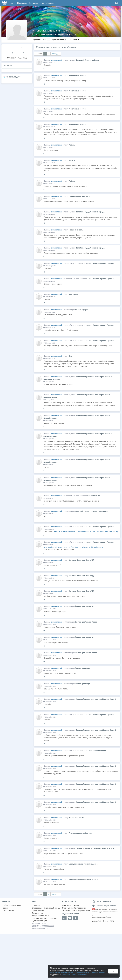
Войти (117, 3)
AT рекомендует (13, 77)
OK (113, 971)
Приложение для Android (104, 906)
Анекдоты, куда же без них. (80, 833)
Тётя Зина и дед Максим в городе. (90, 212)
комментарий (57, 60)
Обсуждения (22, 3)
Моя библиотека (48, 3)
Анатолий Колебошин (97, 751)
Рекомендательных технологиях (74, 975)
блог (71, 356)
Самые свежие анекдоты (79, 196)
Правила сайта (38, 910)
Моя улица (73, 294)
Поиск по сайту (8, 910)
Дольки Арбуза (82, 310)
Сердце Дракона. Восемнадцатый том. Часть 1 (96, 848)
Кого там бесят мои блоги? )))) (82, 560)
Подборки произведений (11, 905)
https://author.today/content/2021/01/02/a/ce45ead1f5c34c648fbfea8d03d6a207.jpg (75, 547)
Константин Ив (94, 496)
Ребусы (72, 145)
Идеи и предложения (71, 905)
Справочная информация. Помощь (46, 908)
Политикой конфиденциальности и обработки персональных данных (78, 972)
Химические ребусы (77, 75)
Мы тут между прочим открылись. (83, 864)
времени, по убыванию (66, 47)
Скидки (9, 66)
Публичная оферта (40, 921)
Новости (5, 908)
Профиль (37, 39)
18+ (94, 909)
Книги (12, 3)
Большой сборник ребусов (87, 60)
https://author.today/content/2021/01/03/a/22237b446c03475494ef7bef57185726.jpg (86, 532)
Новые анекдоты (76, 230)
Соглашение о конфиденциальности (41, 914)
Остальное (74, 39)
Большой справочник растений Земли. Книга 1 (96, 699)
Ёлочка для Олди (82, 668)
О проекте (36, 905)
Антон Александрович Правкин (52, 31)
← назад (39, 54)
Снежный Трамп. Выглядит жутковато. (92, 511)
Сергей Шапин (84, 910)
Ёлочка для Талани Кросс (86, 606)
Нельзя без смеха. (77, 818)
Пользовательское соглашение (44, 918)
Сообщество (34, 3)
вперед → (56, 54)
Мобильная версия (102, 902)
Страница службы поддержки (74, 908)
